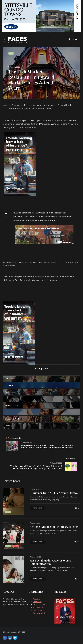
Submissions (38, 607)
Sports (15, 546)
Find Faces (37, 610)
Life (11, 53)
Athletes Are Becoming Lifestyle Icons (54, 527)
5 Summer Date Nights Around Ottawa (54, 493)
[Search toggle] (80, 40)
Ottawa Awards (39, 613)
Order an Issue (39, 605)
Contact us (37, 602)
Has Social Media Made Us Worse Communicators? (50, 562)
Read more (38, 508)
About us (36, 599)
